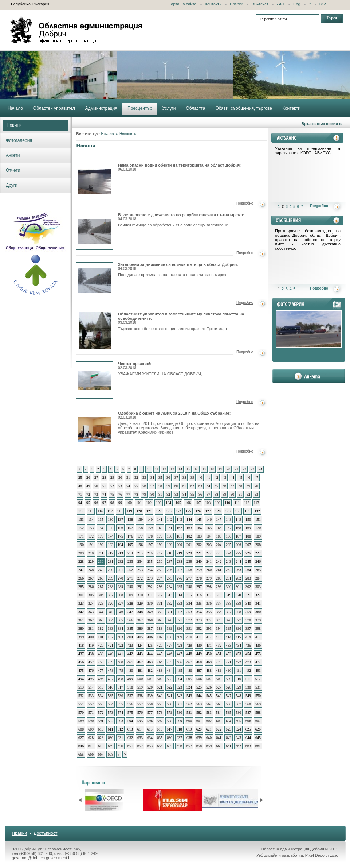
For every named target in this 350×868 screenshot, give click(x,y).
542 (179, 696)
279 (209, 578)
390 (179, 629)
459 (111, 662)
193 (111, 545)
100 (129, 503)
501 (150, 679)
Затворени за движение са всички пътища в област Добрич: (178, 266)
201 (189, 545)
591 (101, 721)
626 (258, 729)
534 (101, 696)
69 (248, 486)
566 (229, 704)
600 (189, 721)
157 (130, 528)
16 (196, 469)
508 (219, 679)
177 (140, 536)
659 (209, 746)
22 (244, 469)
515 (101, 687)
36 (168, 478)
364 (111, 620)
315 (189, 595)
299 (219, 587)
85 (192, 494)
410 (189, 637)
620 (199, 729)
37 (176, 478)
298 (209, 587)
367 (140, 620)
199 (170, 545)
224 (229, 553)
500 (140, 679)
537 (130, 696)
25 (80, 478)
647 (91, 746)
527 (219, 687)
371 (179, 620)
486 (189, 671)
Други (12, 185)
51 (104, 486)
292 (150, 587)
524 (189, 687)
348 (140, 612)
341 (258, 603)
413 (219, 637)
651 (130, 746)
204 (219, 545)
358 (238, 612)
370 (170, 620)
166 (219, 528)
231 (111, 561)
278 (199, 578)
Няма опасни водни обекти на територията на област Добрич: (180, 167)
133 (81, 520)
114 (81, 511)
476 (91, 671)
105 (178, 503)
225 (238, 553)
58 (160, 486)
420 (101, 645)
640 (209, 738)
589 (81, 721)
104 (168, 503)
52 (112, 486)
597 (160, 721)
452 (229, 654)
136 (111, 520)
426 (160, 645)
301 (238, 587)
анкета (309, 376)
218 (170, 553)
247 (81, 570)
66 (224, 486)
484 (170, 671)
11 (157, 469)
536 (120, 696)
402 (111, 637)
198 (160, 545)
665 (81, 754)
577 (150, 712)
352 (179, 612)
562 (189, 704)
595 (140, 721)
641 (219, 738)
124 (179, 511)
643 (238, 738)
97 (104, 503)
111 (237, 503)
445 (160, 654)
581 (189, 712)
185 (219, 536)
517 (120, 687)
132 (257, 511)
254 (150, 570)
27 (96, 478)
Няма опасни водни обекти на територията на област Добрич (95, 182)
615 (150, 729)
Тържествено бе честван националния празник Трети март (173, 329)
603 (219, 721)
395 (229, 629)
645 (258, 738)
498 (120, 679)
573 (111, 712)
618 (179, 729)
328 (130, 603)
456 (81, 662)
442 (130, 654)
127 (208, 511)
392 (199, 629)
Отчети (13, 170)
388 (160, 629)
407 (160, 637)
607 (258, 721)
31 (128, 478)
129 (228, 511)
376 (229, 620)
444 (150, 654)
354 (199, 612)
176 (130, 536)
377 (238, 620)
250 (111, 570)
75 (112, 494)
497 (111, 679)
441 (120, 654)
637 (179, 738)
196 (140, 545)
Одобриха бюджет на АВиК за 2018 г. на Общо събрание (95, 430)
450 (209, 654)
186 (229, 536)
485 (179, 671)
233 (130, 561)
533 (91, 696)
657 (189, 746)
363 (101, 620)
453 (238, 654)
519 (140, 687)
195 (130, 545)
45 (240, 478)
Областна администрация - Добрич (76, 30)
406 (150, 637)
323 (81, 603)
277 (189, 578)
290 (130, 587)
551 (81, 704)
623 (229, 729)
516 (111, 687)
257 (179, 570)
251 (120, 570)
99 (120, 503)
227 (258, 553)
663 (248, 746)
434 (238, 645)
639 (199, 738)
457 (91, 662)
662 (238, 746)
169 (248, 528)
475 (81, 671)
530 (248, 687)
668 (111, 754)
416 (248, 637)
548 (238, 696)
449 (199, 654)
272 (140, 578)
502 (160, 679)
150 (248, 520)
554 (111, 704)
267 (91, 578)
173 (101, 536)
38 (184, 478)
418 (81, 645)
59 (168, 486)
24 (260, 469)
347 (130, 612)
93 (256, 494)
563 (199, 704)
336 (209, 603)
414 (229, 637)
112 (247, 503)
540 (160, 696)
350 (160, 612)
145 (199, 520)
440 (111, 654)
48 (80, 486)
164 (199, 528)
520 (150, 687)
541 (170, 696)
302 (248, 587)
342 (81, 612)
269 (111, 578)
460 (120, 662)
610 (101, 729)
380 (81, 629)
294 (170, 587)
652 (140, 746)
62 (192, 486)
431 (209, 645)
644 (248, 738)
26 (88, 478)
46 (248, 478)
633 (140, 738)
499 (130, 679)
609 (91, 729)
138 (130, 520)
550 (258, 696)
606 (248, 721)
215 (140, 553)
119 (129, 511)
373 (199, 620)
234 (140, 561)
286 (91, 587)
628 (91, 738)
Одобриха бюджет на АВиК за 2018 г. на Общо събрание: (174, 415)
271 (130, 578)
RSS (324, 4)
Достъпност (45, 833)
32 (136, 478)
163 (189, 528)
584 (219, 712)
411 (199, 637)
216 (150, 553)
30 (120, 478)
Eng (297, 4)
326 (111, 603)
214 (130, 553)
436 (258, 645)
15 (188, 469)
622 (219, 729)
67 (232, 486)
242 (219, 561)
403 (120, 637)
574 (120, 712)
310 (140, 595)
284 (258, 578)
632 (130, 738)
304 (81, 595)
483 (160, 671)
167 (229, 528)
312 (160, 595)
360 (258, 612)
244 (238, 561)
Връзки (236, 4)
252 (130, 570)
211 (101, 553)
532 (81, 696)
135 (101, 520)
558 (150, 704)
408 (170, 637)
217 (160, 553)
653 (150, 746)
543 (189, 696)
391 (189, 629)
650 (120, 746)
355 (209, 612)
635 (160, 738)
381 (91, 629)
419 (91, 645)
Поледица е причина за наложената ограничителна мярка (172, 275)
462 (140, 662)
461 (130, 662)
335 (199, 603)
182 (189, 536)
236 (160, 561)
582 (199, 712)
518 (130, 687)
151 (258, 520)
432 (219, 645)
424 (140, 645)
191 (91, 545)
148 (229, 520)
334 (189, 603)
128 (218, 511)
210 (91, 553)
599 (179, 721)
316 (199, 595)
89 (224, 494)
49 (88, 486)
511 (248, 679)
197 (150, 545)
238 (179, 561)
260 (209, 570)
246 (258, 561)
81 (160, 494)
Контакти (213, 4)
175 (120, 536)
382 (101, 629)
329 (140, 603)
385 (130, 629)
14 (180, 469)
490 (229, 671)
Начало (108, 134)
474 (258, 662)
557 (140, 704)
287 (101, 587)
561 (179, 704)
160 (160, 528)
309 (130, 595)
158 (140, 528)
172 (91, 536)
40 (200, 478)
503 (170, 679)
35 (160, 478)
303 (258, 587)
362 (91, 620)
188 (248, 536)
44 (232, 478)
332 (170, 603)
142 (170, 520)
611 (111, 729)
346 (120, 612)
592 (111, 721)
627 (81, 738)
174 (111, 536)
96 (96, 503)
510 (238, 679)
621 (209, 729)
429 (189, 645)
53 (120, 486)
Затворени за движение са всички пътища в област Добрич (95, 281)
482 (150, 671)
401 (101, 637)
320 (238, 595)
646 (81, 746)
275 (170, 578)
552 (91, 704)
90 (232, 494)
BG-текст (260, 4)
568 (248, 704)
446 (170, 654)
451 (219, 654)
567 (238, 704)
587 (248, 712)
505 (189, 679)
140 (150, 520)
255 (160, 570)
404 (130, 637)
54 (128, 486)
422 (120, 645)
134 (91, 520)
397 (248, 629)
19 (220, 469)
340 (248, 603)
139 (140, 520)
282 (238, 578)
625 (248, 729)
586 (238, 712)
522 (170, 687)
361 (81, 620)
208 (258, 545)
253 (140, 570)
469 (209, 662)
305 (91, 595)
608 (81, 729)
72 (88, 494)
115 (91, 511)
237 (170, 561)
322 (258, 595)
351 (170, 612)
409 (179, 637)
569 (258, 704)
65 (216, 486)
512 (258, 679)
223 (219, 553)
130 (238, 511)
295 (179, 587)
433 (229, 645)
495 (91, 679)
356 (219, 612)
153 (91, 528)
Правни (20, 833)
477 (101, 671)
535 (111, 696)
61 (184, 486)
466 (179, 662)
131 (247, 511)
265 (258, 570)
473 (248, 662)
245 (248, 561)
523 (179, 687)
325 (101, 603)
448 (189, 654)
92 (248, 494)
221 (199, 553)
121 (149, 511)
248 (91, 570)
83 (176, 494)
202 (199, 545)
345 (111, 612)
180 (170, 536)
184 (209, 536)
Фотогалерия (19, 140)
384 (120, 629)
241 (209, 561)
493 (258, 671)
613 (130, 729)
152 (81, 528)
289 (120, 587)
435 (248, 645)
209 (81, 553)
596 (150, 721)
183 (199, 536)
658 (199, 746)
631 (120, 738)
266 (81, 578)
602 (209, 721)
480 (130, 671)
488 (209, 671)
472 (238, 662)
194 (120, 545)
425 (150, 645)
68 (240, 486)
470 (219, 662)
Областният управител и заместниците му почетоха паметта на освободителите (95, 330)
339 (238, 603)
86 (200, 494)
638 (189, 738)
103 (159, 503)
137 (120, 520)
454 (248, 654)
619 (189, 729)
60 (176, 486)
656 (179, 746)
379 (258, 620)
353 (189, 612)
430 (199, 645)
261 (219, 570)
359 (248, 612)
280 (219, 578)
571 (91, 712)
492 (248, 671)
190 (81, 545)
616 (160, 729)
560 (170, 704)
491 (238, 671)
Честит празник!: (135, 366)
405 (140, 637)
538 (140, 696)
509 (229, 679)
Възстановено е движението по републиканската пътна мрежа (95, 231)
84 (184, 494)
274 (160, 578)
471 (229, 662)
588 (258, 712)
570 (81, 712)
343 (91, 612)
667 (101, 754)
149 (238, 520)
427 (170, 645)
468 (199, 662)
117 (110, 511)
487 (199, 671)
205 (229, 545)
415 (238, 637)
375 (219, 620)
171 (81, 536)
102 (149, 503)
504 (179, 679)
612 (120, 729)
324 (91, 603)
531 (258, 687)
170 (258, 528)
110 (227, 503)
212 (111, 553)
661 (229, 746)
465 (170, 662)
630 (111, 738)
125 (188, 511)
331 (160, 603)
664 (258, 746)
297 (199, 587)
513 (81, 687)
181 (179, 536)
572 (101, 712)
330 (150, 603)
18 (212, 469)
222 (209, 553)
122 (159, 511)
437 (81, 654)
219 (179, 553)
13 (172, 469)
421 (111, 645)
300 (229, 587)
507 (209, 679)
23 (252, 469)
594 (130, 721)
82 (168, 494)
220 (189, 553)
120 (139, 511)
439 (101, 654)
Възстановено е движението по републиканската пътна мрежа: (181, 217)
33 (144, 478)
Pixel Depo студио (322, 855)
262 (229, 570)
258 (189, 570)
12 (164, 469)
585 (229, 712)
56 (144, 486)
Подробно (245, 203)
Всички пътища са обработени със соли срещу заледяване (173, 225)
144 (189, 520)
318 (219, 595)
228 (81, 561)
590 (91, 721)
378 (248, 620)
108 (208, 503)
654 (160, 746)
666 (91, 754)
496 (101, 679)
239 (189, 561)
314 (179, 595)
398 (258, 629)
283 (248, 578)
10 (149, 469)
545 (209, 696)
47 (256, 478)
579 (170, 712)
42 (216, 478)
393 (209, 629)
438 (91, 654)
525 (199, 687)
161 (170, 528)
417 (258, 637)
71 (80, 494)
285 (81, 587)
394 (219, 629)
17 (204, 469)
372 (189, 620)
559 (160, 704)
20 (228, 469)
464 (160, 662)
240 (199, 561)
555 (120, 704)
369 (160, 620)
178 (150, 536)
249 (101, 570)
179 (160, 536)
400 (91, 637)
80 (152, 494)
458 (101, 662)
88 (216, 494)
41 (208, 478)
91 (240, 494)
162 (179, 528)
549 (248, 696)
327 (120, 603)
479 (120, 671)
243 (229, 561)
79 (144, 494)
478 (111, 671)
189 (258, 536)
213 (120, 553)
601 (199, 721)
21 (236, 469)
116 (100, 511)
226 (248, 553)
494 (81, 679)
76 (120, 494)
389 (170, 629)
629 (101, 738)
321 (248, 595)
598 (170, 721)
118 (120, 511)
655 (170, 746)
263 (238, 570)
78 (136, 494)
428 (179, 645)
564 (209, 704)
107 (198, 503)
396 (238, 629)
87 (208, 494)
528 (229, 687)
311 (150, 595)
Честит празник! (95, 380)
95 (88, 503)
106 (188, 503)
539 (150, 696)
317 (209, 595)
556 (130, 704)
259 (199, 570)
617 (170, 729)
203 (209, 545)
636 (170, 738)
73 (96, 494)
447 (179, 654)
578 (160, 712)
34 (152, 478)
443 (140, 654)
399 (81, 637)
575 (130, 712)
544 (199, 696)
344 (101, 612)
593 (120, 721)
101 (139, 503)
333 (179, 603)
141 (160, 520)
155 (111, 528)
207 (248, 545)
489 (219, 671)
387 (150, 629)
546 (219, 696)
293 (160, 587)
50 (96, 486)
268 (101, 578)
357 (229, 612)
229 (91, 561)
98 (112, 503)
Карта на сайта (183, 4)
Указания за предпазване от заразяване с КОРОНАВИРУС (308, 151)
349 (150, 612)
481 (140, 671)
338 (229, 603)
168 (238, 528)
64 (208, 486)
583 (209, 712)
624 (238, 729)
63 (200, 486)
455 (258, 654)
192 (101, 545)
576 (140, 712)
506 (199, 679)
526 (209, 687)
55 (136, 486)
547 (229, 696)
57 (152, 486)
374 (209, 620)
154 (101, 528)
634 (150, 738)
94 (80, 503)
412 (209, 637)
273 (150, 578)
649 (111, 746)
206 (238, 545)
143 (179, 520)
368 (150, 620)
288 (111, 587)
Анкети (13, 155)
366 (130, 620)
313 (170, 595)
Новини (14, 125)
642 (229, 738)
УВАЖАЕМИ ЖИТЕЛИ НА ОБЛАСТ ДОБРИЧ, (160, 374)
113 (257, 503)
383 (111, 629)
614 (140, 729)
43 (224, 478)
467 (189, 662)
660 (219, 746)
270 (120, 578)
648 (101, 746)
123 (169, 511)
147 (219, 520)
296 (189, 587)
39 (192, 478)
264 (248, 570)
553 (101, 704)
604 (229, 721)
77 (128, 494)
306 (101, 595)
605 (238, 721)
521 (160, 687)
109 (218, 503)
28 (104, 478)
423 (130, 645)
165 (209, 528)
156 (120, 528)
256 (170, 570)
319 (229, 595)
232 (120, 561)
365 (120, 620)
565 (219, 704)
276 (179, 578)
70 (256, 486)
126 (198, 511)
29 (112, 478)
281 (229, 578)
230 (101, 561)
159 (150, 528)
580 (179, 712)
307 (111, 595)
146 (209, 520)
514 (91, 687)
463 (150, 662)
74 (104, 494)
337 (219, 603)
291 (140, 587)
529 (238, 687)
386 (140, 629)
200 (179, 545)
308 (120, 595)
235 (150, 561)
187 (238, 536)
